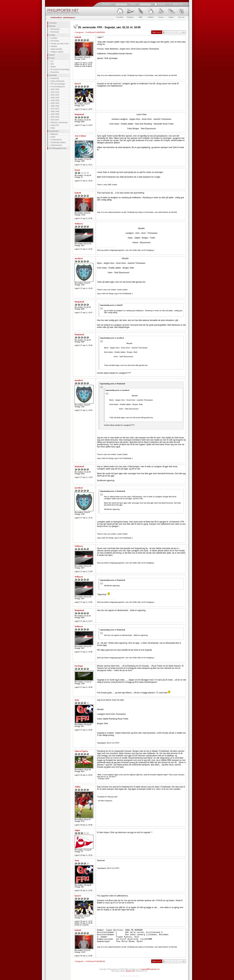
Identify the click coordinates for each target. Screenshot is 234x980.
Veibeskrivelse (56, 145)
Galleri (52, 55)
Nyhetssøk (55, 32)
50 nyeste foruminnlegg (60, 69)
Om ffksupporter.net (58, 148)
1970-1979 (55, 109)
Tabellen (54, 46)
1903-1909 (55, 89)
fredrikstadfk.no (56, 17)
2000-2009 (55, 117)
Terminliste (55, 41)
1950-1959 (55, 103)
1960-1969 (55, 106)
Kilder (53, 128)
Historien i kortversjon (59, 122)
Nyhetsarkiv (55, 29)
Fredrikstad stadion (58, 142)
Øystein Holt (130, 971)
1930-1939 (55, 98)
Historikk (53, 75)
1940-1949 (55, 100)
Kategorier (80, 32)
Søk (52, 64)
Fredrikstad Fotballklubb (95, 32)
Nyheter (52, 26)
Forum (52, 58)
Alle (183, 32)
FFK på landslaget (58, 84)
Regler (53, 67)
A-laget (52, 35)
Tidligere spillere (57, 52)
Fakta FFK (55, 125)
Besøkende (54, 131)
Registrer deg (178, 4)
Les (52, 61)
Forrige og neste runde (60, 44)
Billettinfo (54, 134)
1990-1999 (55, 114)
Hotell (53, 137)
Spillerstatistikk (56, 49)
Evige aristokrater (58, 81)
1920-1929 (55, 95)
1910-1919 (55, 92)
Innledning (55, 78)
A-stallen (54, 38)
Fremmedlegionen (58, 87)
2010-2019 (55, 120)
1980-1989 (55, 111)
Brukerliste (55, 72)
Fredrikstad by (56, 140)
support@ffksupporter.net (150, 969)
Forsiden (53, 23)
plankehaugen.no (69, 17)
